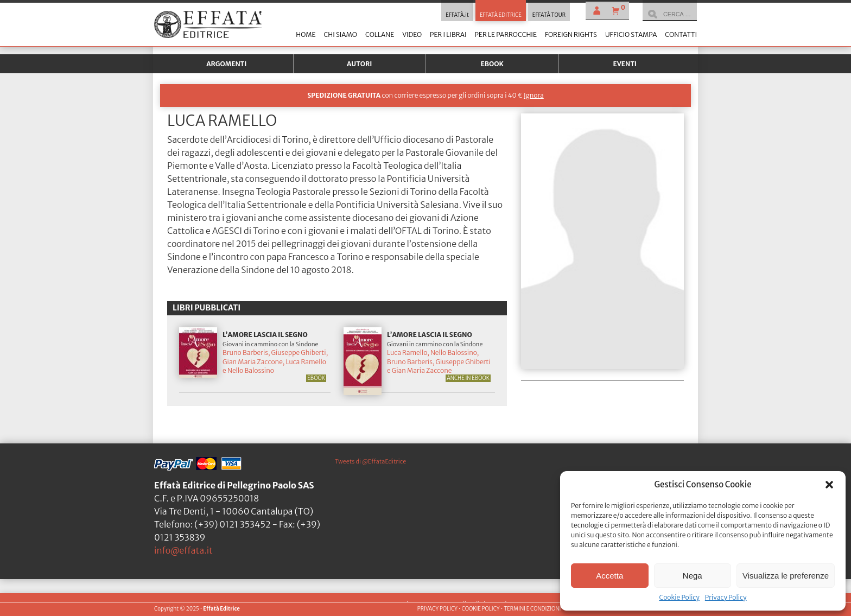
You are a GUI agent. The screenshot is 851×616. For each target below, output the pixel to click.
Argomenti (226, 64)
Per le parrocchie (506, 34)
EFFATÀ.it (457, 15)
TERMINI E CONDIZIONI (532, 609)
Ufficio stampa (631, 34)
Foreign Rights (571, 34)
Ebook (492, 64)
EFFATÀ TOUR (549, 15)
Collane (380, 34)
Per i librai (448, 34)
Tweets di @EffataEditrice (370, 461)
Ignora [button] (534, 95)
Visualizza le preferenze (786, 576)
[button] (829, 485)
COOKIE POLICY (480, 609)
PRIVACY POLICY (437, 609)
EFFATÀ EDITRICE (501, 15)
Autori (359, 64)
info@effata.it (183, 550)
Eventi (625, 64)
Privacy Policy (726, 597)
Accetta (609, 576)
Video (412, 34)
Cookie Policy (679, 597)
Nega (693, 576)
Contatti (681, 34)
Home (306, 34)
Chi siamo (340, 34)
